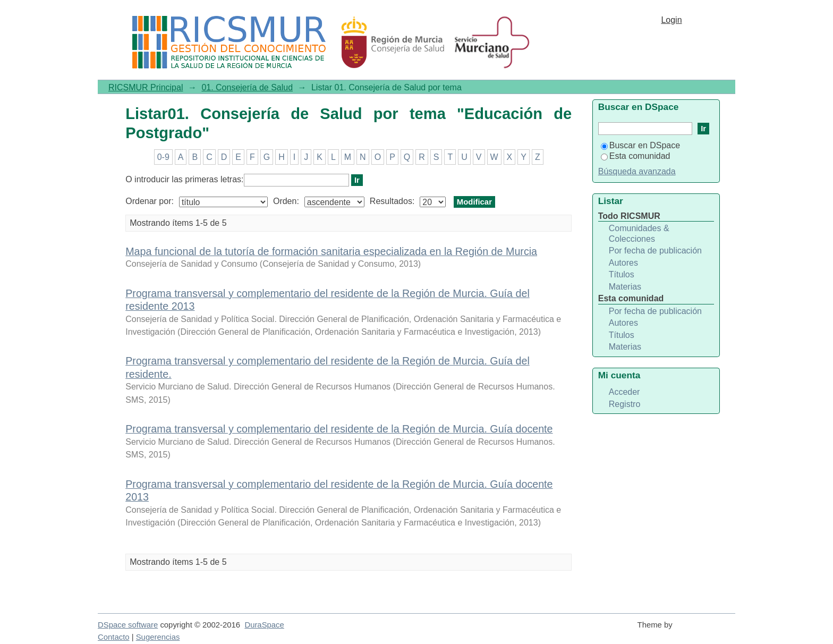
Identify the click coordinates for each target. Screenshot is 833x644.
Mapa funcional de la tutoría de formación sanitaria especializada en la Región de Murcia (331, 251)
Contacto (114, 637)
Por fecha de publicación (655, 251)
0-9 (163, 157)
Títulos (622, 274)
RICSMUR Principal (146, 87)
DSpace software (128, 625)
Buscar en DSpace (640, 145)
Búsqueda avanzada (637, 171)
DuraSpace (264, 625)
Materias (625, 287)
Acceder (624, 392)
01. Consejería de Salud (247, 87)
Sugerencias (158, 637)
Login (671, 20)
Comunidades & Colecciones (639, 234)
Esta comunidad (636, 156)
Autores (623, 263)
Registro (625, 404)
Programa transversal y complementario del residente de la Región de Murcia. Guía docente (339, 429)
